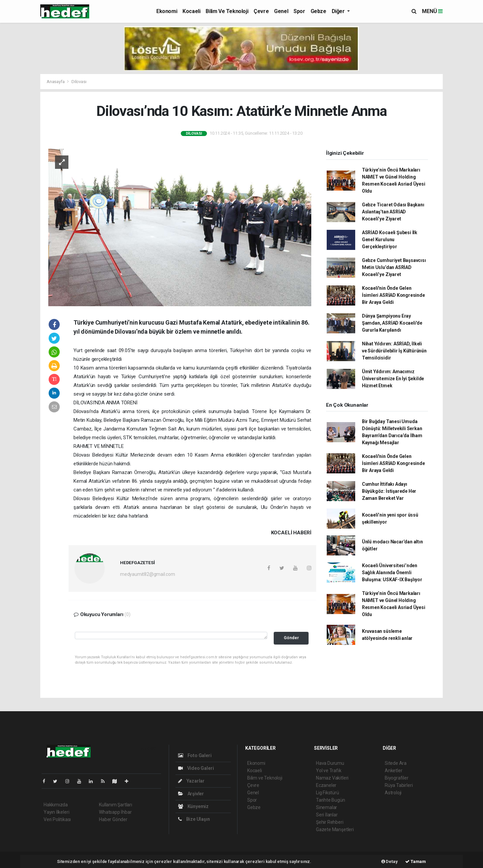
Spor (299, 11)
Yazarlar (191, 781)
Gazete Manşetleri (335, 829)
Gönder (291, 638)
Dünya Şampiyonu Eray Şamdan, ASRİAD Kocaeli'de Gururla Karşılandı (392, 323)
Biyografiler (397, 778)
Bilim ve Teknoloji (227, 11)
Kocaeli (191, 11)
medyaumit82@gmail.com (148, 574)
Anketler (393, 771)
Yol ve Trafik (329, 771)
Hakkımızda (56, 805)
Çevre (261, 11)
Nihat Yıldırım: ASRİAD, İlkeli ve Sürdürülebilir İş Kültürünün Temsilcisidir (394, 351)
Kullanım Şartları (116, 805)
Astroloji (393, 793)
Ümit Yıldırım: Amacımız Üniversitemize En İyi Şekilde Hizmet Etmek (393, 379)
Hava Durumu (330, 763)
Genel (281, 11)
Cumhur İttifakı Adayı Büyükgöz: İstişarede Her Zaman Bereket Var (389, 491)
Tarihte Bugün (331, 800)
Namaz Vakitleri (332, 778)
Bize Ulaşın (194, 819)
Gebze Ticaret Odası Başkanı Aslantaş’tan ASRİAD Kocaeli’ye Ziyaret (393, 212)
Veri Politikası (57, 819)
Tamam (416, 861)
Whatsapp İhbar (115, 812)
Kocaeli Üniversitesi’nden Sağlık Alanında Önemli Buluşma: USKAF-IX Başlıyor (392, 573)
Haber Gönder (113, 819)
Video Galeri (196, 768)
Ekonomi (167, 11)
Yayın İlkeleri (56, 812)
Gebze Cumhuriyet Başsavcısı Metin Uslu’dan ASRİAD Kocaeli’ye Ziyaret (394, 267)
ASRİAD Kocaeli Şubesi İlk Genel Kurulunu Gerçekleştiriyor (390, 240)
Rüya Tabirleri (399, 785)
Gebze (318, 11)
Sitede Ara (396, 763)
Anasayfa (56, 82)
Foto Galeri (195, 755)
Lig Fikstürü (328, 793)
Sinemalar (327, 807)
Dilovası (79, 82)
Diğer (339, 11)
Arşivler (191, 794)
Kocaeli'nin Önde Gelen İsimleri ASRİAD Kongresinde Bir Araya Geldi (393, 295)
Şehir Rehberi (330, 822)
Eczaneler (326, 785)
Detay (390, 861)
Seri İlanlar (327, 815)
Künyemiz (193, 806)
